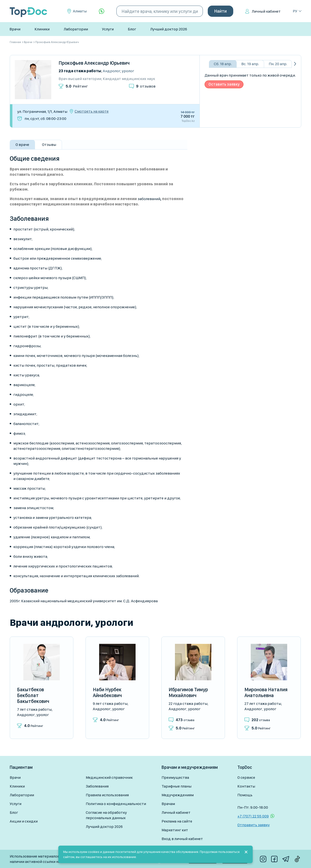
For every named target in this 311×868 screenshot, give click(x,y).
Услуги (108, 29)
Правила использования (107, 795)
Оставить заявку (224, 84)
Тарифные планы (177, 786)
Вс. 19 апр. (250, 64)
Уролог (128, 71)
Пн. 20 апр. (278, 64)
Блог (132, 29)
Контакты (246, 786)
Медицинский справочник (109, 777)
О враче (22, 145)
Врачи (15, 29)
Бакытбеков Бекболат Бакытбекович (33, 695)
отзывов (146, 86)
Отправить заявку (254, 825)
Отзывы (49, 145)
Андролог (112, 71)
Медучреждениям (178, 795)
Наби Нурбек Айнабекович (107, 692)
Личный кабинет (266, 11)
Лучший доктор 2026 (169, 29)
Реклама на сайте (177, 821)
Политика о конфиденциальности (116, 804)
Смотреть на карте (92, 111)
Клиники (42, 29)
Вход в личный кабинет (182, 839)
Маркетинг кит (175, 830)
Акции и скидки (24, 821)
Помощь (245, 795)
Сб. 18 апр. (223, 64)
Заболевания (97, 786)
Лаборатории (76, 29)
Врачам (168, 804)
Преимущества (175, 777)
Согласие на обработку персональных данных (106, 815)
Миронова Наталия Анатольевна (266, 692)
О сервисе (246, 777)
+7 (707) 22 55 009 (253, 816)
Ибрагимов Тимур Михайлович (188, 692)
